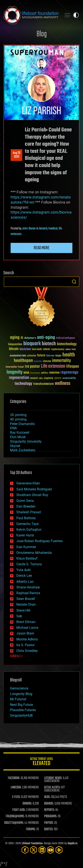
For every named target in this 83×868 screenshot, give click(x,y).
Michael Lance (27, 628)
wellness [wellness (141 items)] (63, 384)
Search (74, 282)
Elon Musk (18, 437)
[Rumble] (59, 850)
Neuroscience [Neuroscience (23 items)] (35, 373)
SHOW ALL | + (16, 656)
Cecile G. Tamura (29, 564)
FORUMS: (31, 829)
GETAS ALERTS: (52, 788)
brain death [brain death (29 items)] (37, 350)
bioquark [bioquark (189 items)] (32, 344)
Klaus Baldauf (27, 558)
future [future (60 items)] (41, 355)
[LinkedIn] (42, 850)
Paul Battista (26, 518)
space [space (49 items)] (58, 378)
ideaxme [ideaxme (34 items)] (47, 362)
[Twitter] (34, 850)
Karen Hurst (25, 535)
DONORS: (27, 804)
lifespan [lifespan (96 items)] (73, 366)
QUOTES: (49, 829)
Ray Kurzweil (20, 433)
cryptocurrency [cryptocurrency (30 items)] (58, 350)
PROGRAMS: (51, 816)
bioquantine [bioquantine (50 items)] (15, 344)
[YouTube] (51, 850)
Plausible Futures (23, 710)
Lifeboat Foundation (32, 843)
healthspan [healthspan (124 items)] (23, 361)
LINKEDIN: (16, 788)
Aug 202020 (17, 155)
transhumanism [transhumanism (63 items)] (44, 384)
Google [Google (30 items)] (58, 356)
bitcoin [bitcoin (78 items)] (14, 349)
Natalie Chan (26, 604)
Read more (42, 248)
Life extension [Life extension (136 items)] (53, 366)
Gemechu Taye (27, 524)
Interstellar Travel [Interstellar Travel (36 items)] (15, 367)
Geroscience (19, 688)
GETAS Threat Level (41, 762)
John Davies (29, 229)
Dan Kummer (26, 547)
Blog (42, 34)
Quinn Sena (25, 501)
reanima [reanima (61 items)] (54, 373)
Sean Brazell (26, 599)
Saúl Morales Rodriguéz (34, 489)
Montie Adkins (27, 639)
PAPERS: (49, 823)
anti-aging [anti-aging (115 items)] (46, 338)
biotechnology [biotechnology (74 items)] (67, 344)
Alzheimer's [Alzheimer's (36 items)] (30, 338)
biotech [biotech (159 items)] (49, 344)
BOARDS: (49, 804)
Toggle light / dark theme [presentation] (76, 15)
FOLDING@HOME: (15, 816)
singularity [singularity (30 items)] (49, 378)
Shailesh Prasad (29, 512)
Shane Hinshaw (28, 587)
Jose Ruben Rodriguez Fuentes (39, 541)
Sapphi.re (72, 843)
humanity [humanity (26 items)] (38, 362)
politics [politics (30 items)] (45, 373)
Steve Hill (23, 610)
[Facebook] (25, 850)
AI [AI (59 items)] (22, 338)
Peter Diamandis (22, 424)
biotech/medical (48, 229)
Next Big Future (21, 705)
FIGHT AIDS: (19, 810)
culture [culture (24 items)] (68, 350)
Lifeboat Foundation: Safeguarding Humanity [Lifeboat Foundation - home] (31, 15)
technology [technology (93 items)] (23, 384)
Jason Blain (25, 633)
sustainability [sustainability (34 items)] (69, 378)
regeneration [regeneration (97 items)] (19, 378)
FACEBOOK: (14, 778)
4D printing (18, 419)
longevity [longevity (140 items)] (15, 372)
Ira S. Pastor (25, 645)
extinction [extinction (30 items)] (32, 356)
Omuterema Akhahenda (34, 553)
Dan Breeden (26, 506)
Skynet (15, 446)
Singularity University (26, 441)
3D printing (18, 415)
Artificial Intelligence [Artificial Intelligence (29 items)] (65, 338)
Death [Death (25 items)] (74, 350)
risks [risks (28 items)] (41, 378)
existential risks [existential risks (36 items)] (18, 356)
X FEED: (16, 797)
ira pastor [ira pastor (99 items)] (32, 366)
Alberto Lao (25, 582)
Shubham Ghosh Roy (32, 495)
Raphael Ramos (28, 593)
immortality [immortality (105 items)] (61, 361)
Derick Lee (24, 576)
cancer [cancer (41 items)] (46, 349)
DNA (13, 428)
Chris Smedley (27, 651)
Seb (19, 616)
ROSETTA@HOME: (14, 823)
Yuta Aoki (24, 570)
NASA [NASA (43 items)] (26, 373)
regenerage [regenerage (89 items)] (69, 373)
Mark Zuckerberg (23, 450)
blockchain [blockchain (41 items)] (25, 349)
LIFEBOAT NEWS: (53, 778)
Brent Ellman (26, 622)
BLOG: (47, 797)
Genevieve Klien (28, 483)
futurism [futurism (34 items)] (50, 356)
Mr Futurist (18, 699)
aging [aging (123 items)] (15, 338)
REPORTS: (49, 810)
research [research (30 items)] (34, 378)
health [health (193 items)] (69, 355)
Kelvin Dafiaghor (29, 530)
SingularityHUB (21, 715)
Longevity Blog (21, 694)
